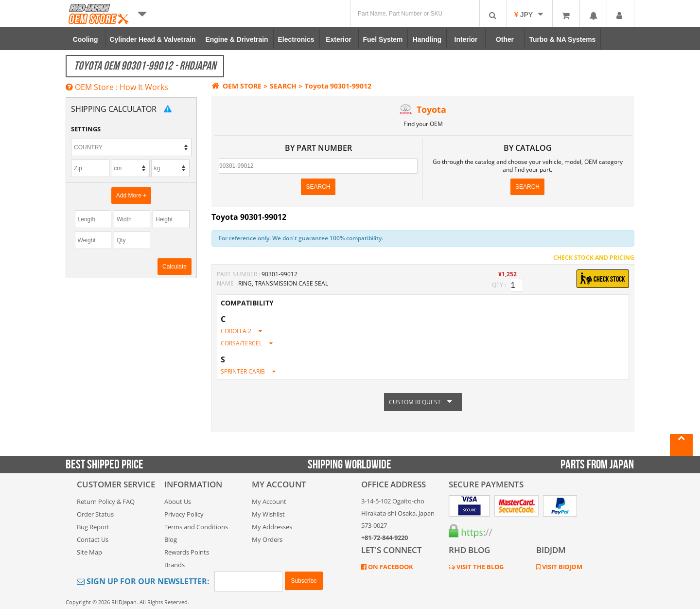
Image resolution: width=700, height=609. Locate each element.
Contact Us (93, 539)
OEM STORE (236, 86)
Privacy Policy (184, 514)
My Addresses (272, 527)
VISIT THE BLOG (479, 567)
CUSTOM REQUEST (423, 402)
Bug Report (93, 527)
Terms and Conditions (196, 527)
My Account (269, 502)
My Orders (267, 539)
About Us (178, 502)
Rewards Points (187, 552)
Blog (171, 539)
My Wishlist (268, 514)
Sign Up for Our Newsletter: (143, 581)
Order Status (95, 514)
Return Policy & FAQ (106, 502)
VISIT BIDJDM (561, 567)
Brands (175, 565)
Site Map (89, 552)
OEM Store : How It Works (117, 87)
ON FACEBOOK (390, 567)
